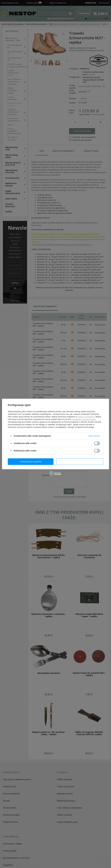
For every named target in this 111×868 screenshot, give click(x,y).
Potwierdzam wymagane (31, 462)
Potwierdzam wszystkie (80, 462)
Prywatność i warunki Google (84, 419)
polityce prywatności (86, 417)
